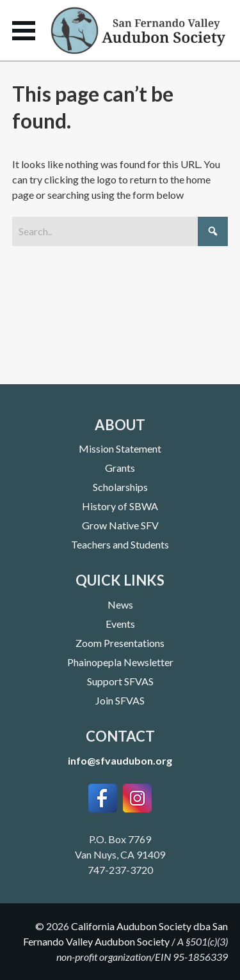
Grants (120, 468)
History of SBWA (120, 506)
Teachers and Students (120, 544)
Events (120, 624)
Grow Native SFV (120, 525)
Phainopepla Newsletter (120, 662)
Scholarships (120, 487)
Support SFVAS (120, 681)
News (120, 604)
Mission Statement (120, 448)
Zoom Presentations (120, 643)
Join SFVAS (120, 700)
